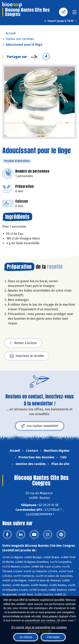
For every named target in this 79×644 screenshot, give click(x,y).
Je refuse (26, 637)
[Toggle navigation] (75, 13)
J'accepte (53, 637)
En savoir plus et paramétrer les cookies (39, 627)
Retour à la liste (23, 343)
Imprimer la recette (27, 356)
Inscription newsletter (40, 426)
